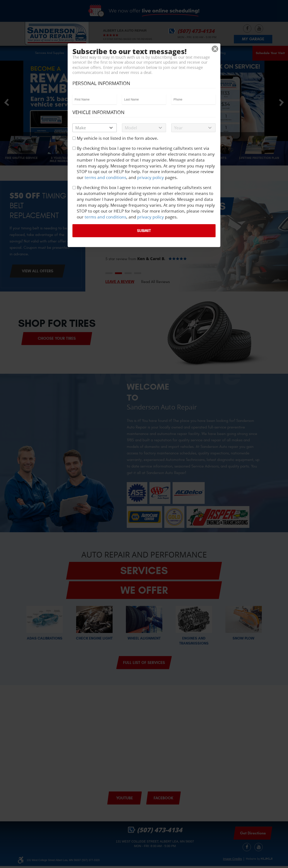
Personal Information (101, 83)
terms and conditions (105, 177)
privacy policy (151, 177)
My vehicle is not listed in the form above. (117, 138)
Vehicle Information (99, 112)
